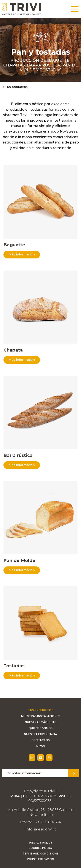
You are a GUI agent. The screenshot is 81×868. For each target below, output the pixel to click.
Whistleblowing (40, 859)
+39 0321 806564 (47, 822)
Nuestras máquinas (41, 722)
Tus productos (16, 87)
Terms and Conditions (41, 854)
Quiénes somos (40, 728)
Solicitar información (24, 773)
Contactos (40, 740)
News (41, 746)
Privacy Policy (41, 843)
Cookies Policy (40, 848)
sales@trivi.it (45, 829)
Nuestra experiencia (40, 734)
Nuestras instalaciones (41, 716)
